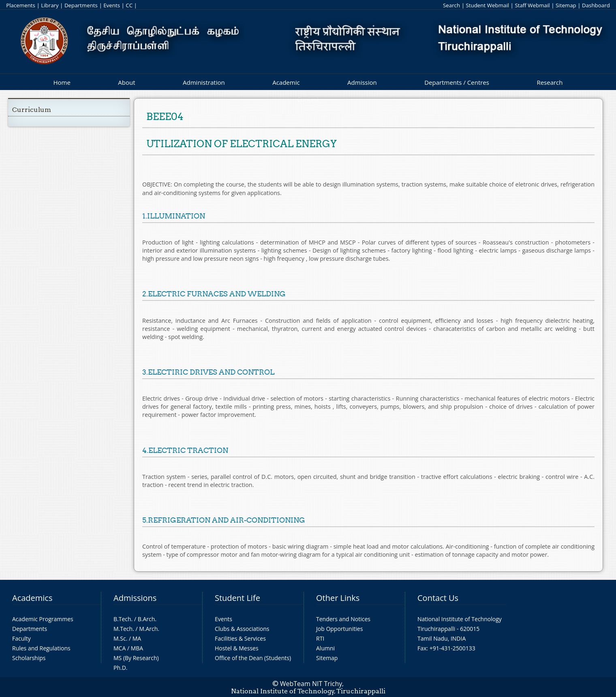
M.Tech (123, 629)
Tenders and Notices (343, 619)
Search (451, 5)
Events (112, 5)
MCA (120, 648)
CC (129, 5)
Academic (286, 82)
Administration (204, 82)
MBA (137, 648)
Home (62, 82)
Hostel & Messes (237, 648)
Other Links (338, 598)
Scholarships (29, 658)
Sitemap (566, 5)
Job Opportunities (339, 629)
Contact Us (438, 598)
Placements (21, 5)
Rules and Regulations (41, 648)
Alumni (325, 648)
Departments (81, 5)
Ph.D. (121, 668)
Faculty (21, 638)
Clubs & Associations (242, 629)
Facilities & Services (240, 638)
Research (550, 82)
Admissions (135, 598)
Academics (32, 598)
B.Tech (122, 619)
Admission (362, 82)
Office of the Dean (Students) (253, 658)
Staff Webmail (532, 5)
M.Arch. (149, 629)
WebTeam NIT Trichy (311, 684)
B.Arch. (147, 619)
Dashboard (596, 5)
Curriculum (32, 110)
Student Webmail (487, 5)
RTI (320, 638)
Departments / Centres (457, 82)
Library (50, 5)
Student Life (237, 598)
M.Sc (120, 638)
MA (137, 638)
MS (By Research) (136, 658)
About (126, 82)
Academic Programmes (43, 619)
